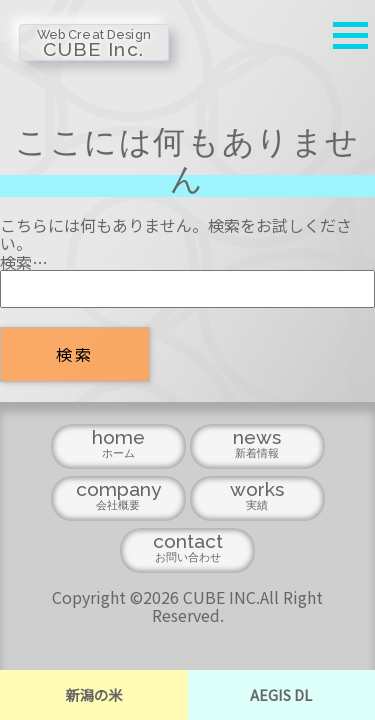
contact (187, 551)
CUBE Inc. (94, 32)
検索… (24, 262)
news (257, 447)
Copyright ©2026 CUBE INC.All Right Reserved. (187, 606)
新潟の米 (93, 694)
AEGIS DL (281, 694)
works (257, 499)
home (118, 447)
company (118, 499)
